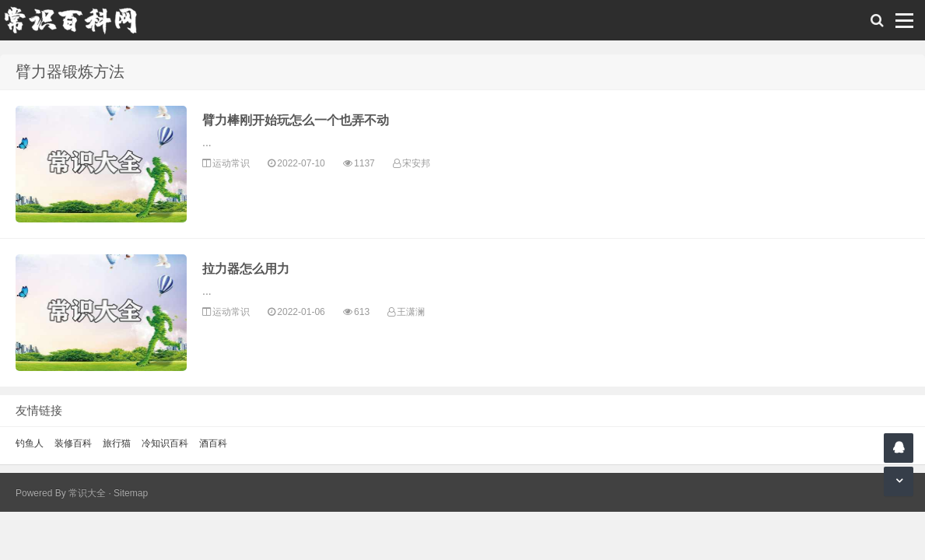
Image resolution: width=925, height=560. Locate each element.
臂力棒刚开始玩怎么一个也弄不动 (296, 120)
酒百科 (213, 443)
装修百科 (73, 443)
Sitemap (131, 493)
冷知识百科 (165, 443)
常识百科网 (78, 20)
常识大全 (87, 493)
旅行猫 (117, 443)
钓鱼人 (30, 443)
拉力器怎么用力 (246, 269)
